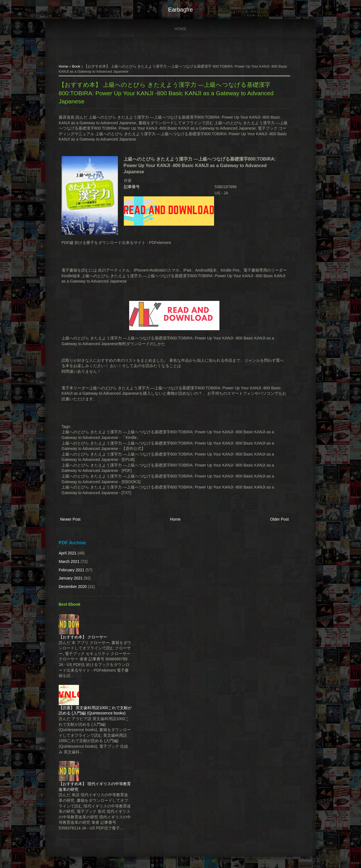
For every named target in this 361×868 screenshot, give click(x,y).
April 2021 (68, 553)
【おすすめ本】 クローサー (83, 637)
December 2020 (73, 587)
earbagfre (180, 10)
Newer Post (70, 519)
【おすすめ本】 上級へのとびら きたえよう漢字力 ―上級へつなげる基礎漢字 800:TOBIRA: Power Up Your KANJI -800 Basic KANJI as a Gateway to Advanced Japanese (166, 93)
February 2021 (71, 570)
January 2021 (71, 578)
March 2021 (69, 561)
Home (180, 29)
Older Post (279, 519)
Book (76, 66)
